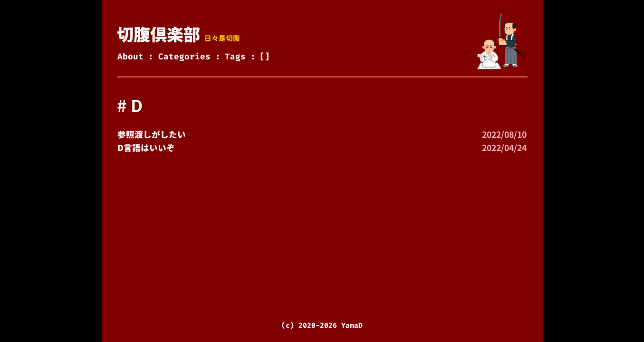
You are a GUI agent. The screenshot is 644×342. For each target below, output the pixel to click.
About (130, 57)
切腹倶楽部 (159, 33)
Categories (184, 57)
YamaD (352, 325)
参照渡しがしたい (152, 134)
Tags (235, 57)
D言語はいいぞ (146, 147)
